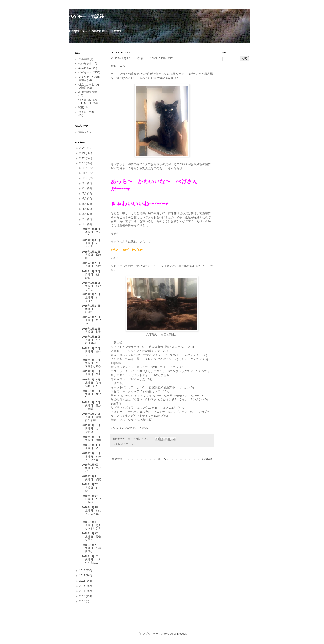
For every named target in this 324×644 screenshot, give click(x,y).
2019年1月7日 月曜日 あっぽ (91, 488)
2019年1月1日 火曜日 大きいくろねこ (91, 560)
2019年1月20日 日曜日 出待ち (92, 352)
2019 (83, 163)
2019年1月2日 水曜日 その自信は (91, 548)
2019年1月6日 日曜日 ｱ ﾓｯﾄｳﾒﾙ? (91, 499)
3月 (85, 214)
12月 (86, 168)
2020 (83, 158)
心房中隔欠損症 (88, 92)
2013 (83, 596)
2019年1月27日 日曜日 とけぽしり (92, 275)
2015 (83, 586)
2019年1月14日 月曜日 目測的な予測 (92, 417)
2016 (83, 581)
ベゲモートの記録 (86, 16)
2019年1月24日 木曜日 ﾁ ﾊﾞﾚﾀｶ (92, 309)
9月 (85, 183)
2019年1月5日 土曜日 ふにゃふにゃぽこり (91, 512)
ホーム (162, 459)
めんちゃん (85, 68)
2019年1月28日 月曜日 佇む (92, 265)
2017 (83, 576)
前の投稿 (207, 459)
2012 (83, 601)
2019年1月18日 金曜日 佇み (92, 373)
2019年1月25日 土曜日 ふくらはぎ (92, 297)
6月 (85, 199)
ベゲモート (127, 444)
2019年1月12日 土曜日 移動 (92, 438)
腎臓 (81, 108)
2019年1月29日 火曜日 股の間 (92, 255)
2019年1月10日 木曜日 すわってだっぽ (92, 457)
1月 (85, 224)
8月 (85, 188)
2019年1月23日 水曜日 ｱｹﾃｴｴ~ (92, 320)
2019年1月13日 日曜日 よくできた (92, 428)
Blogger (182, 634)
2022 (83, 148)
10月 (86, 178)
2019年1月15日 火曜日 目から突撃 (92, 406)
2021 (83, 153)
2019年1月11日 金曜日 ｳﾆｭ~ (92, 447)
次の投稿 (117, 459)
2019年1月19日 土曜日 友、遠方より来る (92, 363)
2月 (85, 219)
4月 (85, 209)
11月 (86, 173)
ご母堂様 (84, 59)
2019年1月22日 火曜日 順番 (92, 330)
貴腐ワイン (85, 132)
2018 (83, 570)
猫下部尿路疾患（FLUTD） (88, 101)
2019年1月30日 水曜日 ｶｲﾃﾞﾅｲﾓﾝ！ (92, 243)
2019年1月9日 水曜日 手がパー (91, 468)
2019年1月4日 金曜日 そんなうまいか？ (91, 525)
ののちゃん (85, 63)
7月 (85, 194)
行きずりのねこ (88, 112)
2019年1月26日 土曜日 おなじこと (92, 286)
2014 (83, 591)
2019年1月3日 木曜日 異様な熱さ (91, 537)
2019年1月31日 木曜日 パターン (92, 232)
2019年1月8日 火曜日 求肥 (91, 478)
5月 (85, 204)
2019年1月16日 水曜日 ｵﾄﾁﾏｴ (92, 394)
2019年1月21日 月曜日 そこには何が (92, 340)
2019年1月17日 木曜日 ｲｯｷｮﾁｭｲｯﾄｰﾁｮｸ (92, 383)
